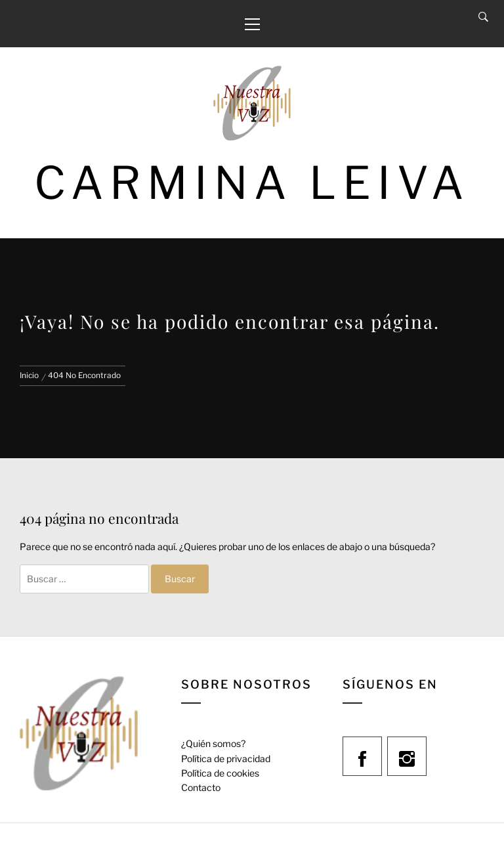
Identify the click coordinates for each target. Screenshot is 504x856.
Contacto (201, 787)
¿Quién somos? (213, 743)
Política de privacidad (226, 759)
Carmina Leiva (252, 183)
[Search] (483, 17)
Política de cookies (220, 773)
